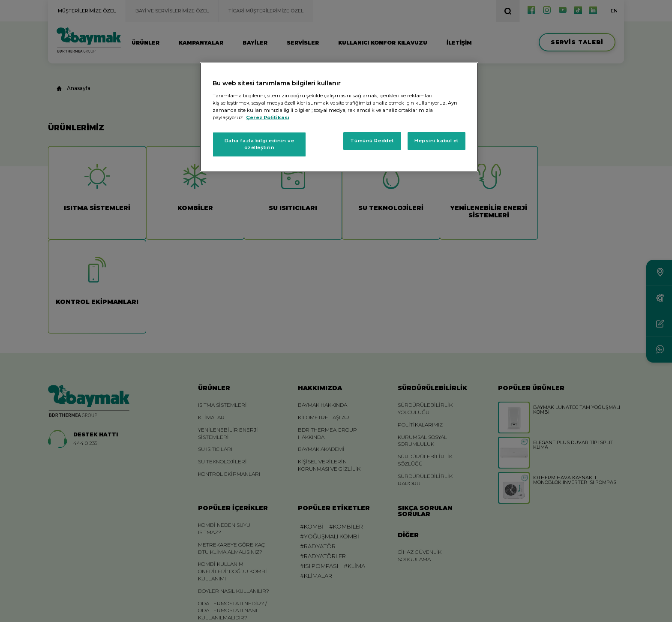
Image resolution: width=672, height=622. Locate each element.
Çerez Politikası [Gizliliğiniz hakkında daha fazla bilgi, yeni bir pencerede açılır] (268, 117)
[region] (339, 117)
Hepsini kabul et (436, 141)
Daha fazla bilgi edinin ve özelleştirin (259, 144)
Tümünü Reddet (372, 141)
